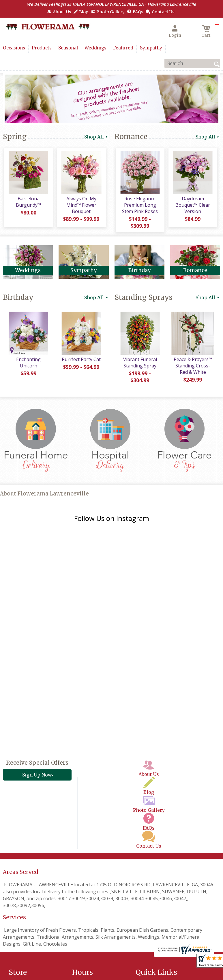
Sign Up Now (37, 684)
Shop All (96, 137)
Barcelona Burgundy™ (28, 203)
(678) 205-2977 (41, 914)
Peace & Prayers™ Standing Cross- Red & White (192, 368)
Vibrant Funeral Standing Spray (139, 365)
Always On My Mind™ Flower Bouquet (81, 206)
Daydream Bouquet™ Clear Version (192, 206)
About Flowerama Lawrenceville (44, 495)
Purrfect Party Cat (81, 362)
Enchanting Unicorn (28, 365)
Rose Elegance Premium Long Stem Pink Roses (139, 206)
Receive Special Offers (37, 672)
